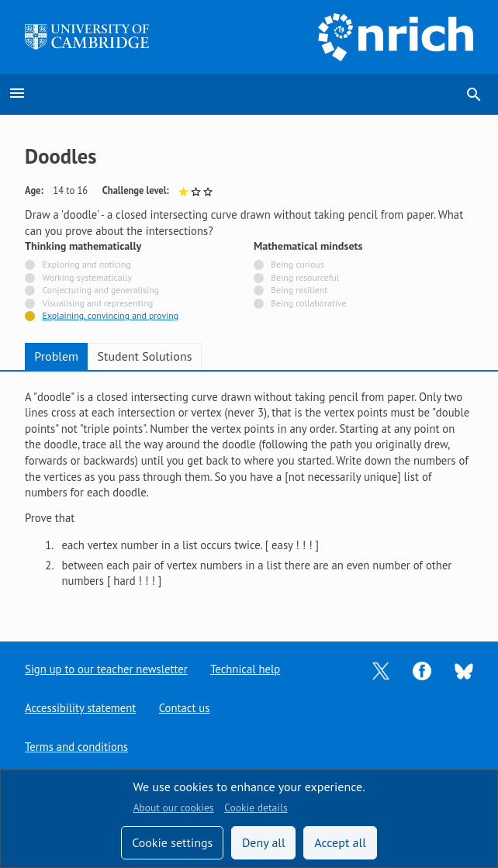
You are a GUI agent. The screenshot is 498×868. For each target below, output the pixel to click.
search (474, 95)
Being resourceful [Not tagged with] (305, 278)
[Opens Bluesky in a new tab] (464, 670)
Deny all (264, 842)
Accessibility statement (80, 708)
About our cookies (173, 807)
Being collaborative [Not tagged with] (308, 304)
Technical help (246, 669)
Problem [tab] (56, 356)
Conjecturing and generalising (101, 290)
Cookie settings (172, 842)
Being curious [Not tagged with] (297, 265)
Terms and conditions (76, 747)
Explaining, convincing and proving (111, 316)
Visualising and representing (98, 304)
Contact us (185, 708)
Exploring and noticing (87, 265)
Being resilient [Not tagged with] (299, 290)
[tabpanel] (249, 495)
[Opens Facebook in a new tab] (422, 670)
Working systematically (88, 278)
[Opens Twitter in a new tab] (381, 670)
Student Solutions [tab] (145, 356)
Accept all (340, 842)
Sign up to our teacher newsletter (106, 669)
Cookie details (256, 807)
